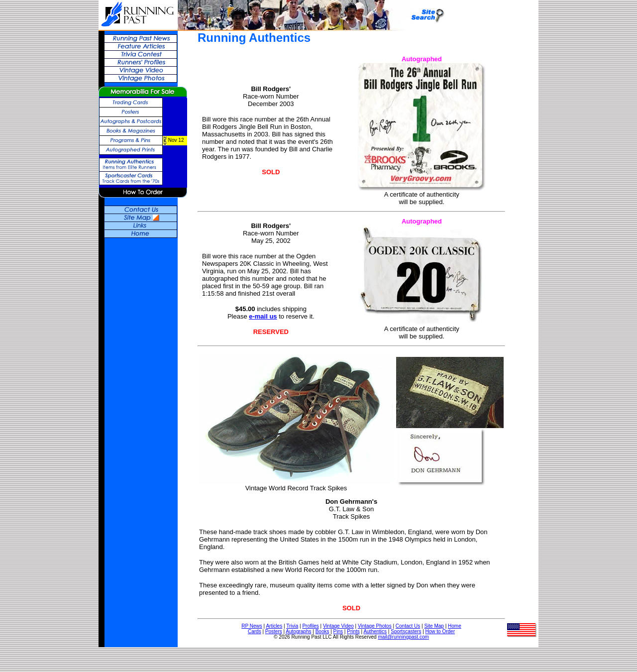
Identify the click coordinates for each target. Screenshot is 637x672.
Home (455, 626)
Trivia (292, 626)
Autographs (298, 631)
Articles (274, 626)
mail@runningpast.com (403, 637)
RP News (252, 626)
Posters (274, 631)
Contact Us (408, 626)
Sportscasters (406, 631)
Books (322, 631)
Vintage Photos (375, 626)
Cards (255, 631)
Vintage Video (338, 626)
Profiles (310, 626)
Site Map (434, 626)
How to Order (440, 631)
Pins (338, 631)
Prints (353, 631)
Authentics (375, 631)
